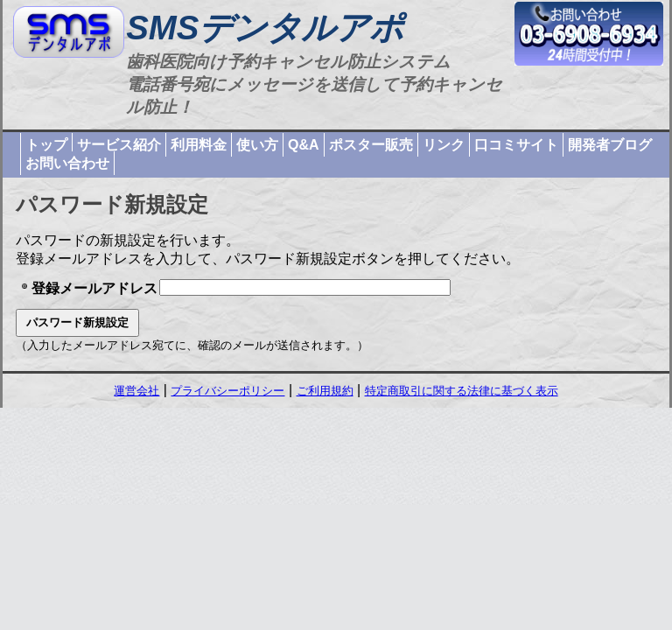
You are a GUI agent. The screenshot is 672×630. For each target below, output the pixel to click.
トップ (46, 145)
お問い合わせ (67, 163)
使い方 (257, 145)
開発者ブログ (610, 145)
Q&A (304, 145)
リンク (444, 145)
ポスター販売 (371, 145)
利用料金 (199, 145)
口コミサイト (516, 145)
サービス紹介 (119, 145)
